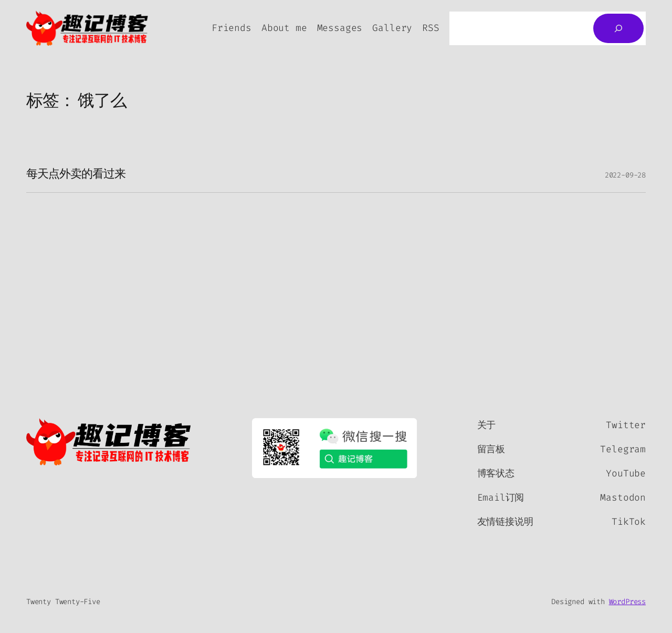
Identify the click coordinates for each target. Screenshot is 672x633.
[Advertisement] (336, 272)
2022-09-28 (625, 175)
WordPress (627, 602)
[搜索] (618, 28)
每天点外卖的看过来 (76, 175)
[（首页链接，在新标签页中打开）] (109, 442)
